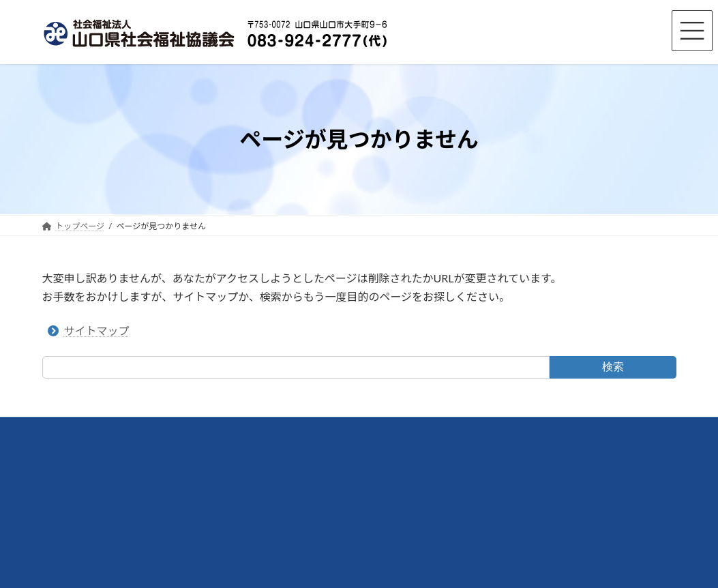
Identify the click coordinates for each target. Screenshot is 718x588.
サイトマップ (97, 330)
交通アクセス (79, 429)
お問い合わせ (153, 429)
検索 (613, 367)
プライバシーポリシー (302, 429)
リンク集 (220, 429)
